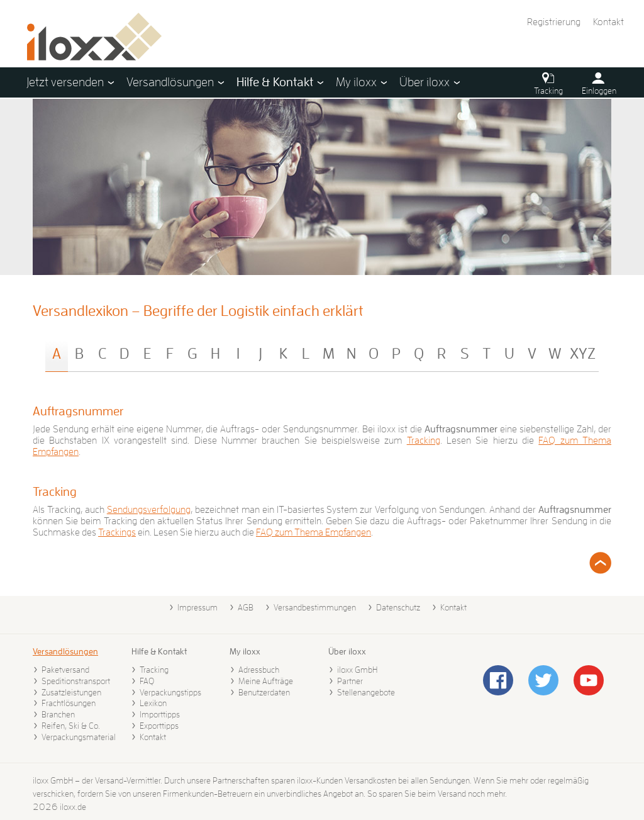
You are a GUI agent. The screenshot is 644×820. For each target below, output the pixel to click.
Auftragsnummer (78, 411)
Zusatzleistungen (71, 692)
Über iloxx (347, 651)
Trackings (117, 532)
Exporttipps (159, 726)
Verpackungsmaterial (79, 737)
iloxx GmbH (357, 670)
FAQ (147, 681)
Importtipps (160, 714)
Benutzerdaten (264, 692)
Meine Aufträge (266, 681)
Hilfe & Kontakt (159, 651)
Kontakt (608, 22)
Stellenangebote (366, 692)
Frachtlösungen (69, 703)
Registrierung (554, 22)
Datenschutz (398, 607)
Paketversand (65, 670)
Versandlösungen (65, 651)
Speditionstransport (76, 681)
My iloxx (245, 651)
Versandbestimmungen (315, 607)
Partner (350, 681)
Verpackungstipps (170, 692)
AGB (246, 607)
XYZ (583, 354)
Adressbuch (259, 670)
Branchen (58, 714)
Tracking (424, 441)
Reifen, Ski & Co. (71, 726)
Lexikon (153, 703)
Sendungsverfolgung (149, 510)
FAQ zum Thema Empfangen (314, 532)
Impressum (197, 607)
